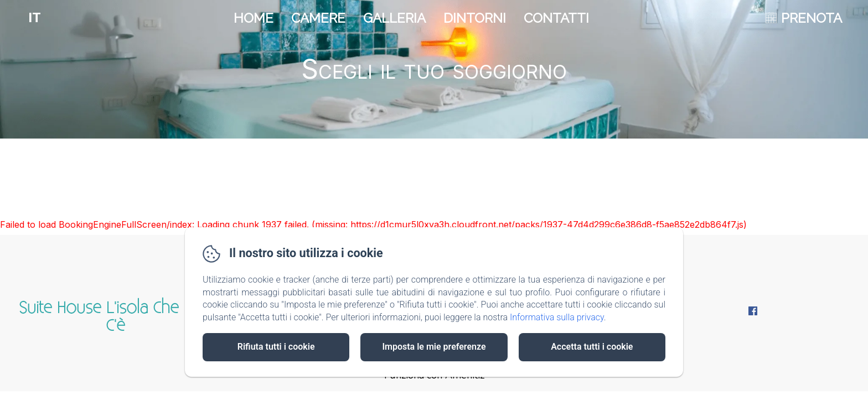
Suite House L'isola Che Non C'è (115, 317)
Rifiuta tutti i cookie (276, 347)
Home (254, 18)
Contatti (556, 18)
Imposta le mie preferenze (434, 347)
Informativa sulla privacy (557, 317)
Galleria (394, 18)
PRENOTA (812, 18)
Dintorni (475, 18)
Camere (318, 18)
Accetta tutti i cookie (592, 347)
